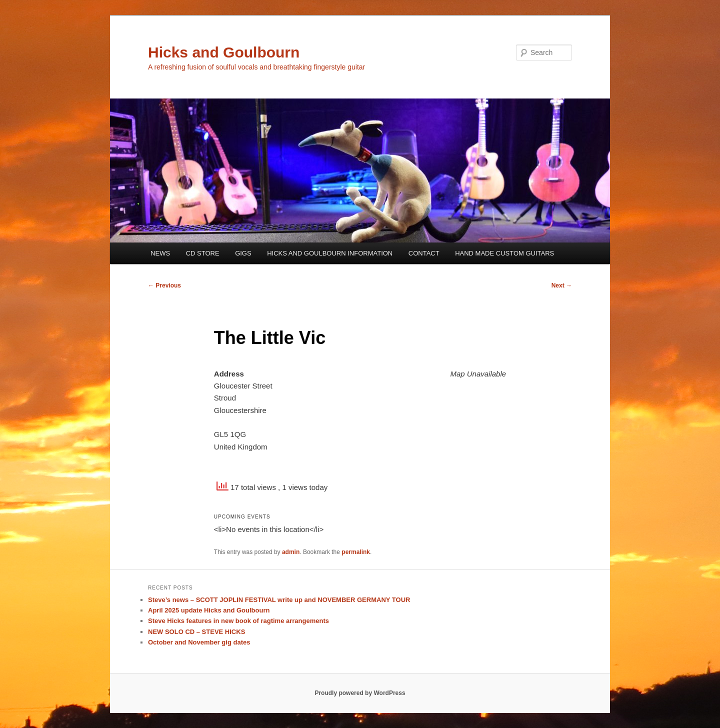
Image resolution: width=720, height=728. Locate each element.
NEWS (160, 253)
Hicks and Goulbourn (224, 52)
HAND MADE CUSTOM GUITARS (504, 253)
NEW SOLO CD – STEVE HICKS (196, 632)
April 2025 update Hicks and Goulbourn (209, 610)
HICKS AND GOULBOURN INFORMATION (330, 253)
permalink (356, 552)
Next (562, 285)
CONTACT (424, 253)
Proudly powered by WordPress (360, 693)
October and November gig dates (199, 642)
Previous (164, 285)
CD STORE (203, 253)
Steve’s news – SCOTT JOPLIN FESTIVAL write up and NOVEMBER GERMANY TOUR (279, 600)
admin (291, 552)
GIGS (243, 253)
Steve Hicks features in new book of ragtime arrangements (238, 621)
